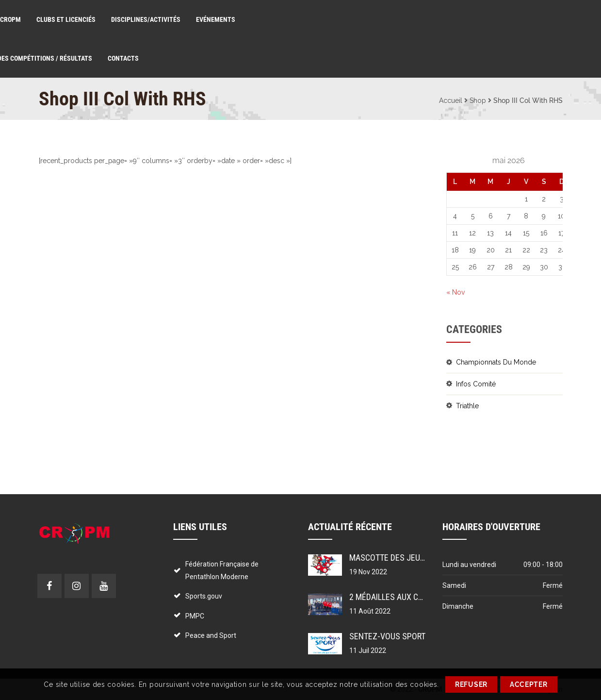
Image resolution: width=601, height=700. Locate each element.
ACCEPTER (529, 684)
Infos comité (476, 384)
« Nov (455, 292)
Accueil (451, 100)
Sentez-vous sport (387, 636)
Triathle (467, 406)
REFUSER (471, 684)
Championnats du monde (496, 362)
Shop (478, 100)
